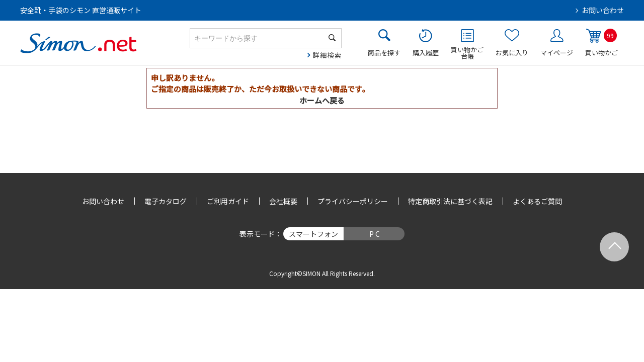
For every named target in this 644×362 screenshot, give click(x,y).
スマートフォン (313, 234)
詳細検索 (327, 55)
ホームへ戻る (322, 100)
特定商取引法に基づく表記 (450, 201)
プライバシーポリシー (353, 201)
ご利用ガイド (228, 201)
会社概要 (283, 201)
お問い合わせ (603, 10)
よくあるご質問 (537, 201)
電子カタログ (166, 201)
